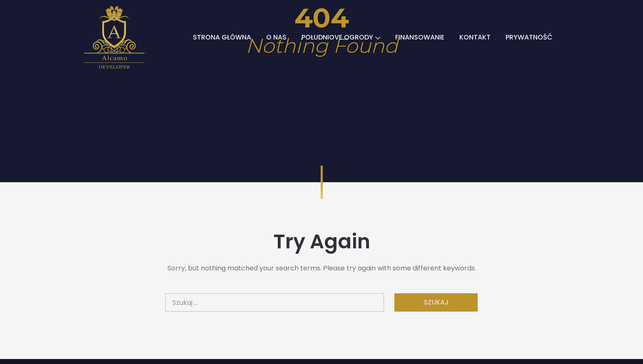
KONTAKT (475, 37)
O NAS (276, 37)
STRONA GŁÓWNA (222, 37)
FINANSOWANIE (420, 37)
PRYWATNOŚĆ (529, 37)
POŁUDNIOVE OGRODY (341, 37)
